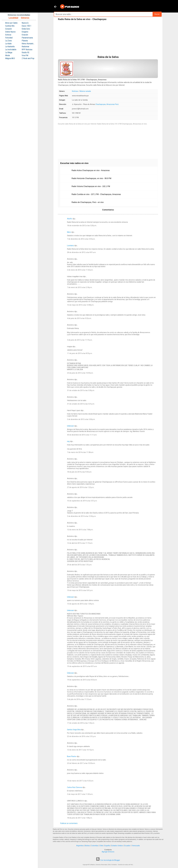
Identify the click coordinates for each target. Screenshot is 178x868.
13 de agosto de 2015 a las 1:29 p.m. (81, 604)
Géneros (25, 18)
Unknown (70, 426)
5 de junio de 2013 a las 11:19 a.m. (80, 340)
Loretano (70, 246)
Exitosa (8, 35)
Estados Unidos (117, 846)
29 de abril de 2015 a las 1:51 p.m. (79, 565)
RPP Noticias (27, 50)
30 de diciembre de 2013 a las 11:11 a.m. (82, 435)
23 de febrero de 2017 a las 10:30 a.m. (81, 763)
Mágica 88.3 (10, 58)
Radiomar (25, 47)
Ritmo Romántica (28, 44)
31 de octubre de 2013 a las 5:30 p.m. (81, 390)
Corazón (9, 29)
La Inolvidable (11, 50)
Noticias (75, 91)
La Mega (9, 52)
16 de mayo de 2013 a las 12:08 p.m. (80, 305)
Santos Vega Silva (74, 730)
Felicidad (9, 38)
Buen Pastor (72, 756)
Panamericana (27, 38)
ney (68, 441)
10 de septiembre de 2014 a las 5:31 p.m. (82, 501)
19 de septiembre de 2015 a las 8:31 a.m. (82, 666)
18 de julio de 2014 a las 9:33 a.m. (79, 472)
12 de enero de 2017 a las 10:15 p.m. (81, 750)
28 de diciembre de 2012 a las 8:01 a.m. (82, 252)
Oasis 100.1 (26, 26)
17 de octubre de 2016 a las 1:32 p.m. (81, 723)
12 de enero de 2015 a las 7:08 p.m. (80, 530)
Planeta (25, 41)
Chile (101, 846)
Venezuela (136, 846)
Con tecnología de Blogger (108, 860)
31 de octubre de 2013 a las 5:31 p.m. (81, 404)
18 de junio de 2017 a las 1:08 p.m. (80, 818)
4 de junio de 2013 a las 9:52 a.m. (79, 318)
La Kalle (8, 44)
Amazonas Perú (112, 104)
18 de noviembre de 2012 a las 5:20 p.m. (82, 226)
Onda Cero (26, 29)
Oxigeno (25, 32)
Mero (69, 232)
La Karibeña (10, 47)
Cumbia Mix (10, 26)
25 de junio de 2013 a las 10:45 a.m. (80, 373)
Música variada (85, 91)
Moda (7, 55)
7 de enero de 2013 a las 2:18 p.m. (80, 287)
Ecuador (127, 846)
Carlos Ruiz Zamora (75, 787)
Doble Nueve (10, 32)
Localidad (13, 18)
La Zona (8, 41)
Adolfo (70, 219)
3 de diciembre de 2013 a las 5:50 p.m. (81, 419)
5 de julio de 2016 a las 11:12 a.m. (79, 699)
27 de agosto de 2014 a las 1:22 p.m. (81, 487)
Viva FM (25, 55)
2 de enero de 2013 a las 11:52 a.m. (80, 270)
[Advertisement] (108, 39)
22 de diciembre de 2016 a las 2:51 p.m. (82, 736)
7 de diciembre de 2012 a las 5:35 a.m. (81, 239)
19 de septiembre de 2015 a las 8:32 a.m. (82, 680)
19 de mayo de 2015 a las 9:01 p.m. (80, 590)
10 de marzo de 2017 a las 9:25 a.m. (80, 781)
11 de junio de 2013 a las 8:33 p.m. (80, 353)
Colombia (95, 846)
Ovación (25, 35)
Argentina (80, 846)
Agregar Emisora (108, 852)
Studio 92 (25, 52)
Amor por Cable (11, 23)
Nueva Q (25, 23)
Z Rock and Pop (28, 58)
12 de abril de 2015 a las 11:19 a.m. (80, 543)
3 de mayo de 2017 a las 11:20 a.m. (80, 794)
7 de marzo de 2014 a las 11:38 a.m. (80, 452)
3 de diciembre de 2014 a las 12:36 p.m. (82, 516)
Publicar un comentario (69, 823)
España (107, 846)
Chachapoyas (101, 104)
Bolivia (87, 846)
